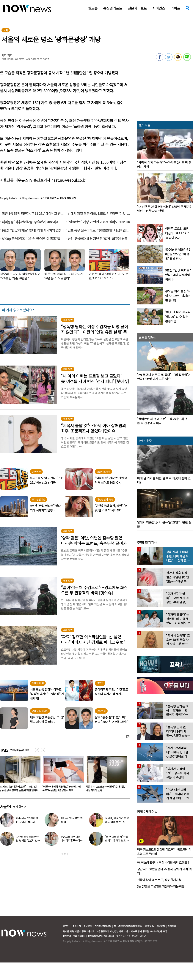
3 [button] (68, 854)
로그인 (66, 926)
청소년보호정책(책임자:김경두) (128, 926)
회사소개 (77, 926)
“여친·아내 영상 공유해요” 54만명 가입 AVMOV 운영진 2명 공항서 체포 (105, 788)
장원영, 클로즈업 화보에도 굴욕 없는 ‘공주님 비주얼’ (117, 822)
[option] (62, 775)
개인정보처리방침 (103, 926)
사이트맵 (172, 926)
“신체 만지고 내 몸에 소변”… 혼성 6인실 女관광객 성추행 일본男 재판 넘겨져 (62, 788)
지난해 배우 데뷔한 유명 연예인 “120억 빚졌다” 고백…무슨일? (28, 840)
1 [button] (62, 854)
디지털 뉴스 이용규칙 (155, 926)
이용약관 (88, 926)
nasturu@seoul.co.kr (69, 180)
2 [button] (65, 854)
